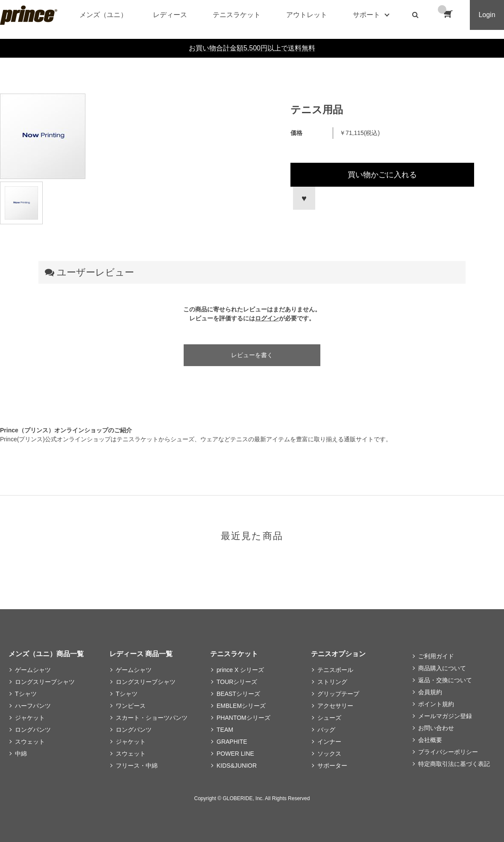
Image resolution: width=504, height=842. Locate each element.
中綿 (21, 754)
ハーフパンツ (33, 706)
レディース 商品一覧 (141, 654)
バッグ (326, 730)
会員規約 (430, 692)
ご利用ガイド (436, 656)
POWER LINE (235, 754)
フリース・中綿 (137, 766)
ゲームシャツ (33, 670)
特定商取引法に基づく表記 (454, 764)
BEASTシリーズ (238, 694)
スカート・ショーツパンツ (152, 718)
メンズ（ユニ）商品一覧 (46, 654)
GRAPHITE (232, 742)
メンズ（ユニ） (103, 15)
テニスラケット (237, 15)
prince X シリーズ (240, 670)
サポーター (332, 766)
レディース (170, 15)
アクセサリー (335, 706)
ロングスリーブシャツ (45, 682)
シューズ (329, 718)
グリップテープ (338, 694)
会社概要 (430, 740)
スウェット (30, 742)
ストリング (332, 682)
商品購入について (442, 668)
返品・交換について (445, 680)
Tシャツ (26, 694)
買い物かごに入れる (382, 175)
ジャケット (30, 718)
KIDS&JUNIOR (237, 766)
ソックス (329, 754)
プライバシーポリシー (448, 752)
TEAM (225, 730)
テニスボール (335, 670)
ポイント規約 (436, 704)
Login (487, 15)
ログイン (267, 318)
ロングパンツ (33, 730)
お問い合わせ (436, 728)
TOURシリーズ (237, 682)
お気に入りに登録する (303, 198)
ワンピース (131, 706)
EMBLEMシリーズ (241, 706)
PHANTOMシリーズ (243, 718)
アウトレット (307, 15)
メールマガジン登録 (445, 716)
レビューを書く (252, 355)
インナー (329, 742)
